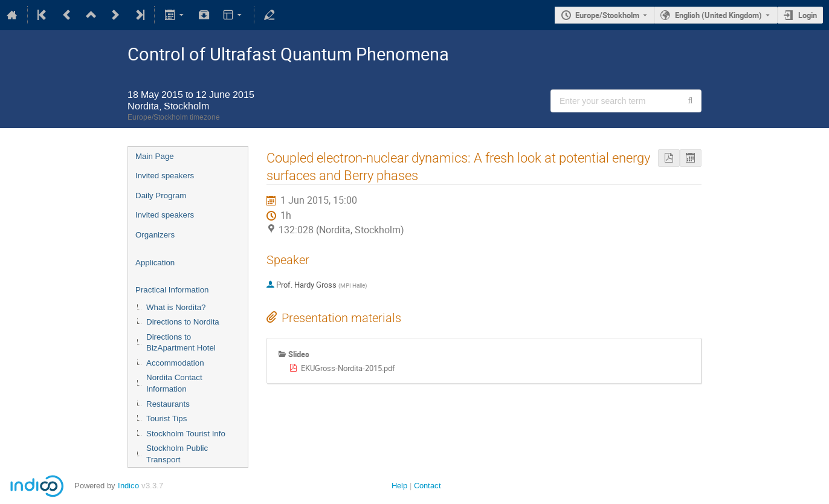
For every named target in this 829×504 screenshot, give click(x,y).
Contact (427, 486)
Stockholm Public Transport (177, 454)
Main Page (155, 156)
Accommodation (175, 363)
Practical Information (172, 290)
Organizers (155, 235)
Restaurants (168, 404)
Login (808, 15)
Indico (128, 486)
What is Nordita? (176, 307)
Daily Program (161, 195)
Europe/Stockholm (607, 15)
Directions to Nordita (183, 322)
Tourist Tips (166, 418)
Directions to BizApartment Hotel (181, 343)
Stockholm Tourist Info (186, 434)
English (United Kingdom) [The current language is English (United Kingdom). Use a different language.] (718, 15)
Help (399, 486)
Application (155, 263)
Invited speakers (165, 176)
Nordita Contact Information (174, 383)
